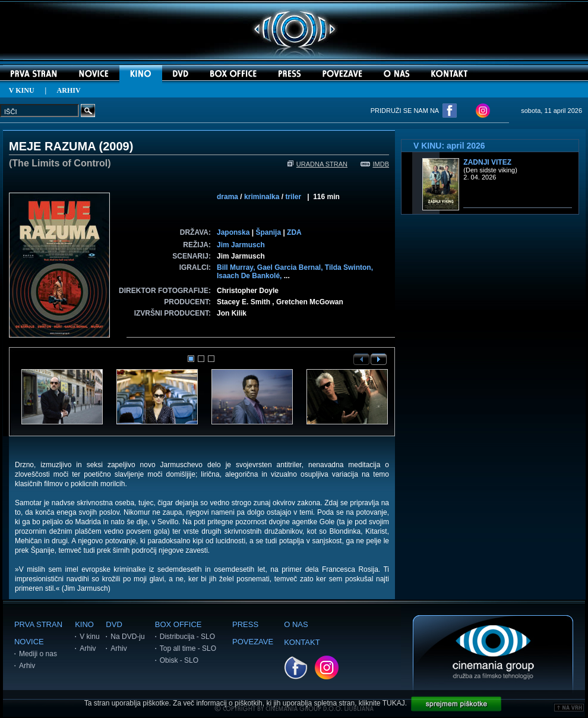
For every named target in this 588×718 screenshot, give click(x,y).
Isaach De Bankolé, (250, 276)
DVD (114, 624)
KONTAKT (302, 642)
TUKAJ (394, 703)
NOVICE (29, 642)
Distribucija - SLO (187, 637)
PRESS (245, 624)
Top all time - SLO (188, 648)
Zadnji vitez (487, 162)
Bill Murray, (237, 267)
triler (293, 197)
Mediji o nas (38, 654)
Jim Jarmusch (241, 245)
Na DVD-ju (127, 637)
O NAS (296, 624)
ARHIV (69, 90)
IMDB (375, 164)
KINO (84, 624)
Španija (268, 232)
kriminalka (262, 197)
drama (227, 197)
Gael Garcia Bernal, (291, 267)
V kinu (89, 637)
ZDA (294, 232)
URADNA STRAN (317, 164)
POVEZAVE (253, 642)
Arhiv (27, 666)
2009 (116, 146)
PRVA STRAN (38, 624)
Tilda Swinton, (349, 267)
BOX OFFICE (178, 624)
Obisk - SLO (179, 660)
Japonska (233, 232)
